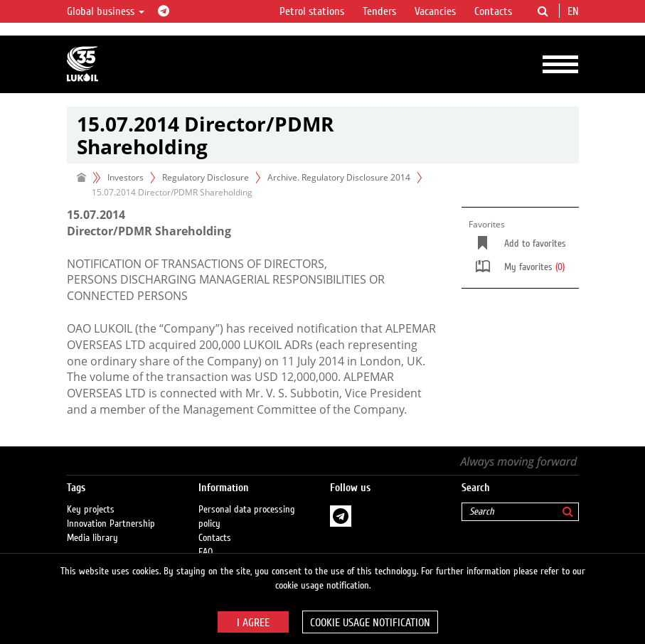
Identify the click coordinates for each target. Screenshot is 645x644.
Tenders (379, 11)
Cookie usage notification (370, 623)
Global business (106, 11)
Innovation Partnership (111, 524)
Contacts (493, 11)
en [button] (575, 11)
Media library (92, 538)
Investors (126, 177)
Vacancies (435, 11)
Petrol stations (312, 11)
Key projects (91, 510)
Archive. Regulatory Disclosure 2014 (339, 177)
